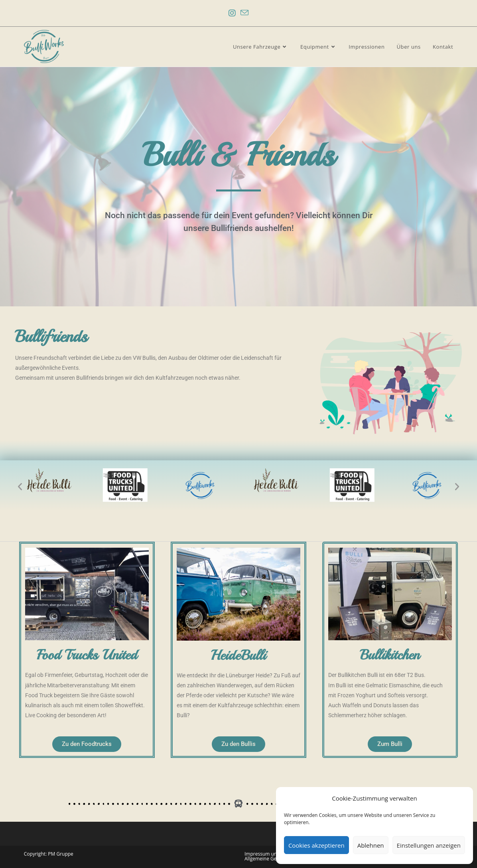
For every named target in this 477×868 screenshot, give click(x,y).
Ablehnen (371, 845)
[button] (20, 487)
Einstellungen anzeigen (429, 845)
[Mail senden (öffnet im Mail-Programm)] (244, 13)
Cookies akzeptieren (316, 845)
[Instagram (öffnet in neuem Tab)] (232, 13)
